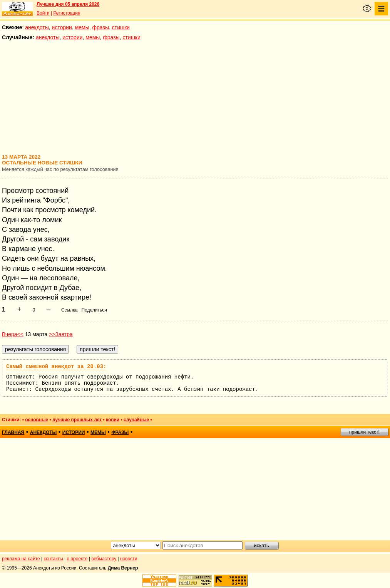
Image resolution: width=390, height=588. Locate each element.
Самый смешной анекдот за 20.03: (56, 367)
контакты (54, 559)
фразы (101, 27)
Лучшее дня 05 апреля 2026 (68, 4)
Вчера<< (13, 334)
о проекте (77, 559)
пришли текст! (364, 432)
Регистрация (67, 13)
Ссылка (69, 310)
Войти (43, 13)
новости (129, 559)
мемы (82, 27)
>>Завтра (61, 334)
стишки (121, 27)
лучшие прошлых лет (77, 420)
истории (62, 27)
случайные (136, 420)
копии (113, 420)
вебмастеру (104, 559)
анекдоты (37, 27)
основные (37, 420)
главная (13, 432)
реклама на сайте (21, 559)
